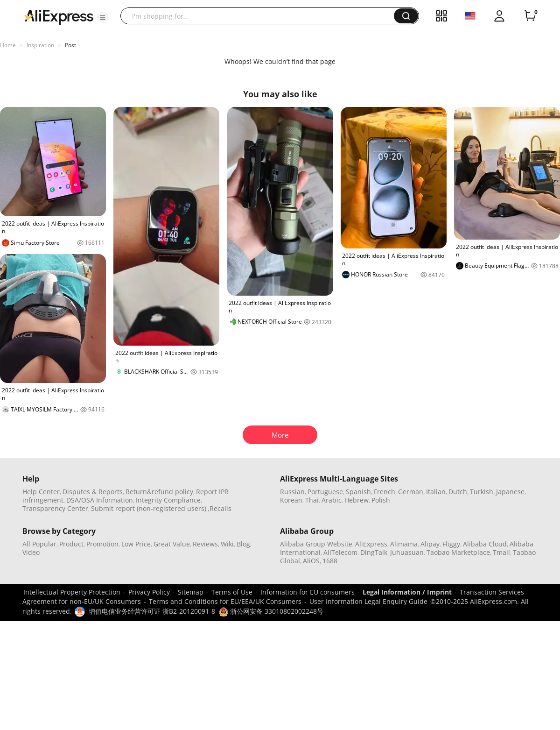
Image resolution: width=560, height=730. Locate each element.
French (385, 492)
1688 (330, 561)
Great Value (172, 544)
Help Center (41, 492)
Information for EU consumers (308, 592)
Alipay (430, 544)
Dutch (458, 492)
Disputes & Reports (93, 492)
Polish (381, 500)
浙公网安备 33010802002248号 (271, 611)
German (411, 492)
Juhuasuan (407, 552)
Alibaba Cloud (485, 544)
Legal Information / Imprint (407, 592)
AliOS (311, 561)
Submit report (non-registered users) (149, 508)
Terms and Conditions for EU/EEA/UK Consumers (225, 601)
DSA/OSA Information (100, 500)
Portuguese (325, 492)
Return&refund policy (159, 492)
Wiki (227, 544)
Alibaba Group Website (316, 544)
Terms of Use (232, 592)
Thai (312, 500)
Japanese (510, 492)
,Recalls (220, 508)
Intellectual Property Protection (72, 592)
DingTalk (374, 552)
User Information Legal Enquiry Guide (368, 601)
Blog (243, 544)
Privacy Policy (149, 592)
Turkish (482, 492)
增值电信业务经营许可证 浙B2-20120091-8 (152, 611)
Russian (292, 492)
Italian (436, 492)
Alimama (404, 544)
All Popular (39, 544)
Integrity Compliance (168, 500)
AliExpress (371, 544)
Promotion (102, 544)
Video (31, 552)
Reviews (205, 544)
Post (70, 45)
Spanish (358, 492)
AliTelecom (340, 552)
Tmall (501, 552)
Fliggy (451, 544)
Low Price (136, 544)
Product (71, 544)
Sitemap (191, 592)
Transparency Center (55, 508)
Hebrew (357, 500)
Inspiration (40, 45)
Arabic (332, 500)
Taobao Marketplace (458, 552)
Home (8, 45)
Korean (291, 500)
